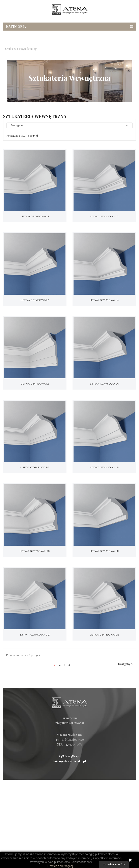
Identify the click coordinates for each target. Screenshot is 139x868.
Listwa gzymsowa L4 (104, 300)
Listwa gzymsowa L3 (35, 300)
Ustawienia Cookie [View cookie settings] (114, 864)
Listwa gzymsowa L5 (35, 384)
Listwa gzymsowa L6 (104, 384)
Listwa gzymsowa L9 (104, 467)
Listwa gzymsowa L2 (104, 216)
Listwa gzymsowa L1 (35, 216)
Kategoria (16, 26)
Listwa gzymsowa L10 (35, 551)
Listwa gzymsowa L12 (35, 635)
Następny (126, 664)
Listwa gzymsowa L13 (104, 635)
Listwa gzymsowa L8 (35, 467)
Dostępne (69, 125)
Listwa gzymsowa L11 (104, 551)
